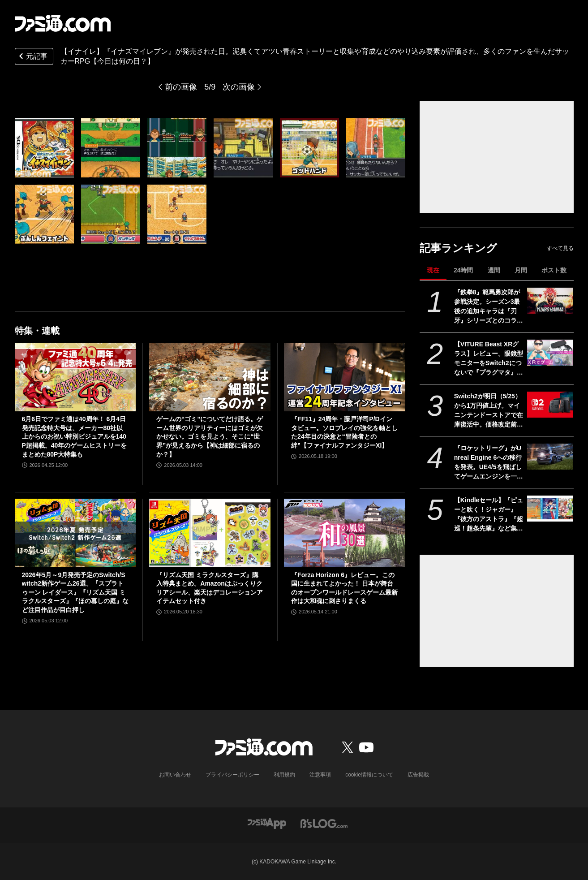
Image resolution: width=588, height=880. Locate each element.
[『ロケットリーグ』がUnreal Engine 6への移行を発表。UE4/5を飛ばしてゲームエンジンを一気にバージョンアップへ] (550, 457)
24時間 (464, 270)
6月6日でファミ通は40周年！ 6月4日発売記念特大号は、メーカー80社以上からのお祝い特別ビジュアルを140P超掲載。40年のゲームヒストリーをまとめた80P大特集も (75, 436)
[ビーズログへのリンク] (324, 823)
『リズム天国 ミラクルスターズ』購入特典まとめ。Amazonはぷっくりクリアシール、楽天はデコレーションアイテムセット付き (210, 588)
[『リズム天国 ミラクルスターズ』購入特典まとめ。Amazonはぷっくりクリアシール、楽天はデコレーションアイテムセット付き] (210, 533)
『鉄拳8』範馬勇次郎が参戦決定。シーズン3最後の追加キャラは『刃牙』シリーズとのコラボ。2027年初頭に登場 (487, 307)
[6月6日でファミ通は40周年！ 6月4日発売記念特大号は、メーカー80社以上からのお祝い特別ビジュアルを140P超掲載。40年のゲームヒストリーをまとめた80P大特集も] (75, 377)
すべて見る (560, 248)
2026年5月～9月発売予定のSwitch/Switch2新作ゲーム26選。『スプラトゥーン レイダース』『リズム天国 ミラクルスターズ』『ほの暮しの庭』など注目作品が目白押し (75, 592)
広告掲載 (418, 775)
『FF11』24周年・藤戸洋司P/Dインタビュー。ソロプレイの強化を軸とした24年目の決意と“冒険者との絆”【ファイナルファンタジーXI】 (344, 432)
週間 (494, 270)
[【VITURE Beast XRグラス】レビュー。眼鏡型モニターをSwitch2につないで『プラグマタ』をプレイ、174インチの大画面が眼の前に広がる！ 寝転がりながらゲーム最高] (550, 353)
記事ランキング (458, 248)
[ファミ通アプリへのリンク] (267, 823)
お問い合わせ (175, 775)
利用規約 (284, 775)
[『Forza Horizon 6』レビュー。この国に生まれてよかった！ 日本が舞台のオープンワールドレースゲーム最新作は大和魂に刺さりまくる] (345, 533)
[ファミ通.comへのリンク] (63, 23)
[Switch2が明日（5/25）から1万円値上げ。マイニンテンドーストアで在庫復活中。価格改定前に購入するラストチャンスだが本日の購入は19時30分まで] (550, 405)
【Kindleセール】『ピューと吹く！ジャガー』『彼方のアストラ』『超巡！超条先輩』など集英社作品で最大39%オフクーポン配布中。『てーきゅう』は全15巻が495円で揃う (489, 515)
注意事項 (320, 775)
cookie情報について (369, 775)
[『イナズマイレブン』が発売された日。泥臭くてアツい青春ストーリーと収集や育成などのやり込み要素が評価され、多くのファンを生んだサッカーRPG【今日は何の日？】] (44, 148)
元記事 (32, 57)
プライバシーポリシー (232, 775)
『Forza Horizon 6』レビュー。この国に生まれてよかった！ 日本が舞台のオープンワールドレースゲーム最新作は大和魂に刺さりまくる (344, 588)
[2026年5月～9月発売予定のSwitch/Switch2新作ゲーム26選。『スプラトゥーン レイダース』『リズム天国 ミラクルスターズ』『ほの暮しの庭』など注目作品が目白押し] (75, 533)
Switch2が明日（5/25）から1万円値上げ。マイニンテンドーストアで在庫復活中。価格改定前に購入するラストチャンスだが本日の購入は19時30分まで (489, 411)
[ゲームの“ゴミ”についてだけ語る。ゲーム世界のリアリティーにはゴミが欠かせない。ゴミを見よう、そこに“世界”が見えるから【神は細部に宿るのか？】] (210, 377)
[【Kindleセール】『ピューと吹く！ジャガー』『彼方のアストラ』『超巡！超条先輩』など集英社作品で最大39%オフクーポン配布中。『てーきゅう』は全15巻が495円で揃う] (550, 509)
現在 (433, 270)
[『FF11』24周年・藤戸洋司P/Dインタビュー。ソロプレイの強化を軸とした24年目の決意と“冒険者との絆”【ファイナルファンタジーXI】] (345, 377)
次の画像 (239, 87)
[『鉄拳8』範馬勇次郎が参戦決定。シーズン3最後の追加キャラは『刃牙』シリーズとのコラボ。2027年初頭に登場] (550, 301)
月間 (521, 270)
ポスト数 (554, 270)
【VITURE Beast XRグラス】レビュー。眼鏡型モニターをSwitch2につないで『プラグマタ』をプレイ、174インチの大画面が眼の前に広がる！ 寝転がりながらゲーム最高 (489, 359)
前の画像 (181, 87)
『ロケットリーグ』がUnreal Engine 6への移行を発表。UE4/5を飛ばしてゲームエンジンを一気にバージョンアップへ (489, 463)
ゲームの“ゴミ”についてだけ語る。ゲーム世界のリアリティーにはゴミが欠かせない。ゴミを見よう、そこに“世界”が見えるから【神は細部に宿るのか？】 (210, 436)
